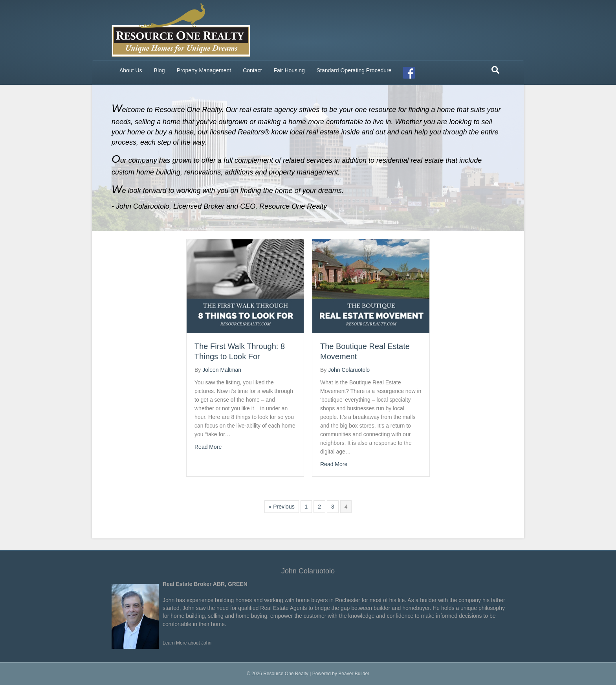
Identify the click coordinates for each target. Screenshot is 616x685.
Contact (252, 70)
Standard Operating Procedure (354, 70)
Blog (159, 70)
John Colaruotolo (308, 571)
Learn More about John (187, 643)
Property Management (204, 70)
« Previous (282, 507)
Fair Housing (289, 70)
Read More (208, 447)
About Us (131, 70)
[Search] (495, 70)
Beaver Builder (354, 674)
